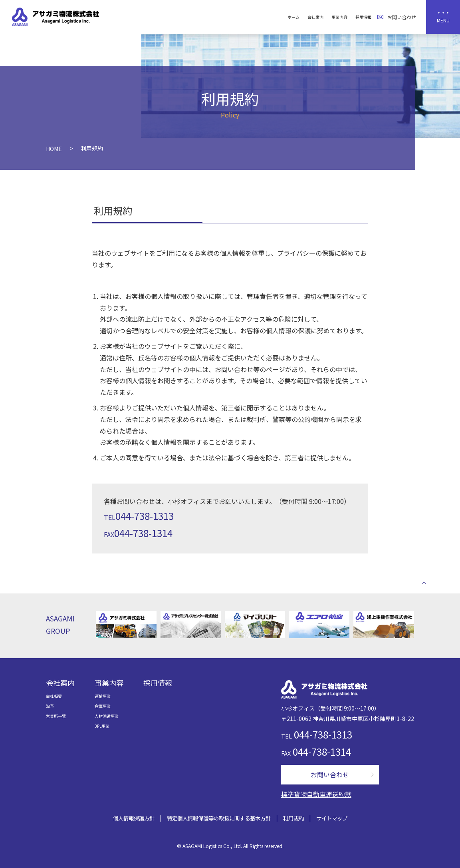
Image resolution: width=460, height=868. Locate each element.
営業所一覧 (56, 716)
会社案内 (315, 17)
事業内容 (339, 17)
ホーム (293, 17)
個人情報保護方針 (134, 818)
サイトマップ (332, 818)
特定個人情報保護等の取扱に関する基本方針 (219, 818)
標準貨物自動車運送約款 (316, 794)
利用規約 (293, 818)
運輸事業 (103, 696)
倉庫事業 (103, 706)
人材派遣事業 (107, 716)
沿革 (50, 706)
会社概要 (54, 696)
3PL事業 (102, 726)
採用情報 (363, 17)
